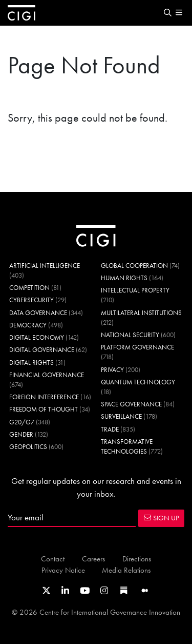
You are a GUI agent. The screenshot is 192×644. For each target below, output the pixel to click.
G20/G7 (22, 422)
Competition (29, 288)
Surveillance (121, 416)
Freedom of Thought (44, 409)
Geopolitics (28, 447)
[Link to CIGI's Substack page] (124, 591)
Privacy (112, 370)
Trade (110, 429)
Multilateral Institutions (141, 313)
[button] (167, 13)
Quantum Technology (138, 382)
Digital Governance (42, 350)
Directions (137, 559)
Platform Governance (137, 347)
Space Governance (131, 404)
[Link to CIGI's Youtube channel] (85, 591)
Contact (53, 559)
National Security (130, 335)
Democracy (28, 325)
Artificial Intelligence (45, 266)
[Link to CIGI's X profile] (46, 591)
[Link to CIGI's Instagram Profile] (104, 591)
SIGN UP (161, 518)
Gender (21, 434)
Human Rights (124, 278)
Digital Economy (37, 337)
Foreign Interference (44, 397)
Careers (93, 559)
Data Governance (38, 313)
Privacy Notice (63, 570)
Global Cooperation (134, 266)
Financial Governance (47, 375)
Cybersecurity (31, 300)
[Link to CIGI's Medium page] (145, 591)
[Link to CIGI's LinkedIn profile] (65, 591)
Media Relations (126, 570)
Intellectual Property (135, 290)
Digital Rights (31, 363)
